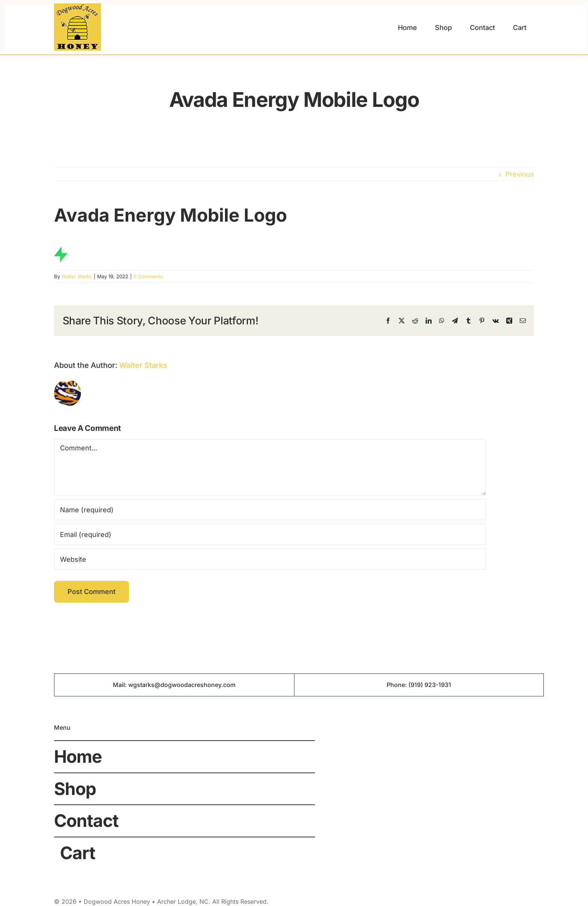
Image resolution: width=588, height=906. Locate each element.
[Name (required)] (270, 510)
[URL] (270, 559)
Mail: (121, 685)
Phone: (397, 685)
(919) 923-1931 (430, 685)
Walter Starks (77, 276)
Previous (520, 174)
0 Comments (148, 276)
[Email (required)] (270, 534)
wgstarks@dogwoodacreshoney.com (182, 685)
